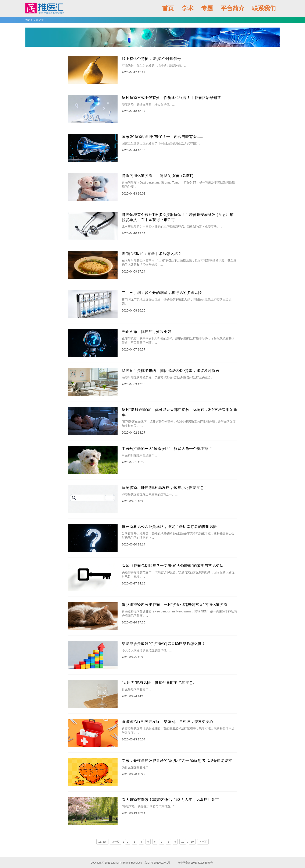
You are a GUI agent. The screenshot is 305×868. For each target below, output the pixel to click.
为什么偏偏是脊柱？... (136, 767)
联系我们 (264, 8)
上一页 (116, 842)
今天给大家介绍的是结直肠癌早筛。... (147, 650)
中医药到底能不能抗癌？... (139, 455)
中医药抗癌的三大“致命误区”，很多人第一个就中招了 (167, 449)
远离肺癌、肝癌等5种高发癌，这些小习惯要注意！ (165, 488)
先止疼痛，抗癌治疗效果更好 (147, 332)
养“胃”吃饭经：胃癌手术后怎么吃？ (152, 254)
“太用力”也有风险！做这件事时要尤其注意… (159, 683)
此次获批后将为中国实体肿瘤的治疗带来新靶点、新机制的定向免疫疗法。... (172, 227)
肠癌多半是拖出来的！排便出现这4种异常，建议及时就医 (171, 371)
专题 (207, 8)
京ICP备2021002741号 (157, 863)
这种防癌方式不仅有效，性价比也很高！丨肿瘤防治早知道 (171, 98)
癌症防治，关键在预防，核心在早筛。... (148, 104)
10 (183, 842)
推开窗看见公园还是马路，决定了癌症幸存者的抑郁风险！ (171, 527)
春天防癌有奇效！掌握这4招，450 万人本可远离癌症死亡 (170, 800)
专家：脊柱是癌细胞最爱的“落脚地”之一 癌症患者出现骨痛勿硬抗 (177, 761)
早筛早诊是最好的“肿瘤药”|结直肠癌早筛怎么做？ (164, 644)
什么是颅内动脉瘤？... (136, 689)
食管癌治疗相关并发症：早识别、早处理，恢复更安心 (168, 722)
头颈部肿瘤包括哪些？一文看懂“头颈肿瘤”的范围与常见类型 (173, 566)
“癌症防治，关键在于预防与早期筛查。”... (149, 806)
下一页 (203, 842)
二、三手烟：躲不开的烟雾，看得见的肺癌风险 (162, 293)
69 (192, 842)
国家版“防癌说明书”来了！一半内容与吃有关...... (162, 137)
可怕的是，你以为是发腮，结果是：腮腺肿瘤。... (154, 65)
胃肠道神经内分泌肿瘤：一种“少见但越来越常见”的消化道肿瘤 (175, 605)
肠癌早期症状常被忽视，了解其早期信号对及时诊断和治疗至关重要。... (169, 377)
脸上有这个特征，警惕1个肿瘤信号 (151, 59)
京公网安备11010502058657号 (195, 863)
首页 (168, 8)
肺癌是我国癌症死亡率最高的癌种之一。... (150, 494)
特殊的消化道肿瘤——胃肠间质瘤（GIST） (159, 176)
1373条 (102, 842)
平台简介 (233, 8)
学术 (188, 8)
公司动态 (39, 20)
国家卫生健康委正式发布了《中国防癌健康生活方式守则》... (162, 143)
